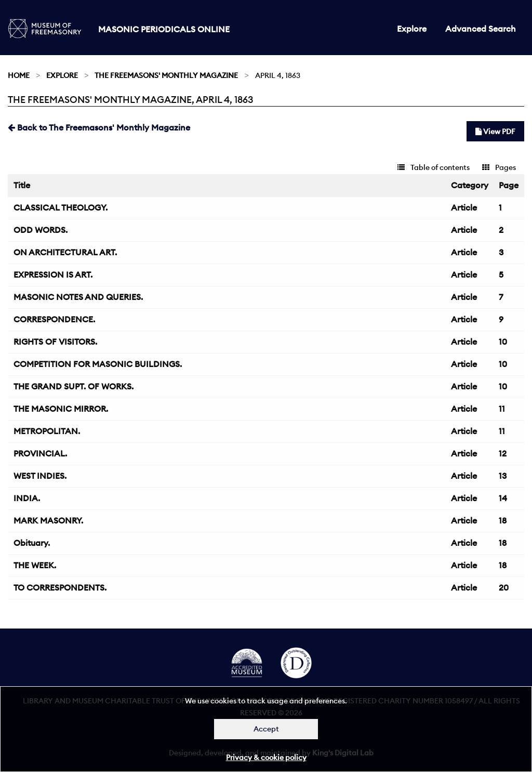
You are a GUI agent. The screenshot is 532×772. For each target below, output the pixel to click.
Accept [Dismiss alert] (266, 729)
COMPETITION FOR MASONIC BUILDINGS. (98, 364)
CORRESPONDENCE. (54, 319)
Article (464, 207)
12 (503, 453)
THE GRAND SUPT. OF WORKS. (74, 386)
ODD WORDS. (41, 230)
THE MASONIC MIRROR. (61, 409)
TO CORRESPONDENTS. (60, 587)
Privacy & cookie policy (266, 757)
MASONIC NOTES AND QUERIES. (78, 297)
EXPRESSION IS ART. (53, 274)
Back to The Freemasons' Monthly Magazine (99, 127)
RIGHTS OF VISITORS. (55, 342)
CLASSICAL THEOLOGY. (61, 207)
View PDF (495, 132)
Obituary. (32, 543)
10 (503, 342)
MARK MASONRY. (48, 520)
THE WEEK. (35, 565)
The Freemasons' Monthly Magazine (166, 75)
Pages (499, 167)
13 (503, 476)
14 (503, 498)
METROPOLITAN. (47, 431)
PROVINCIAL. (40, 453)
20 (504, 587)
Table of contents (434, 167)
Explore (412, 29)
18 (503, 520)
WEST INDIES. (40, 476)
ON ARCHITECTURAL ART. (65, 252)
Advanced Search (481, 29)
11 (502, 409)
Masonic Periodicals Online (164, 29)
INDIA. (27, 498)
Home (19, 75)
